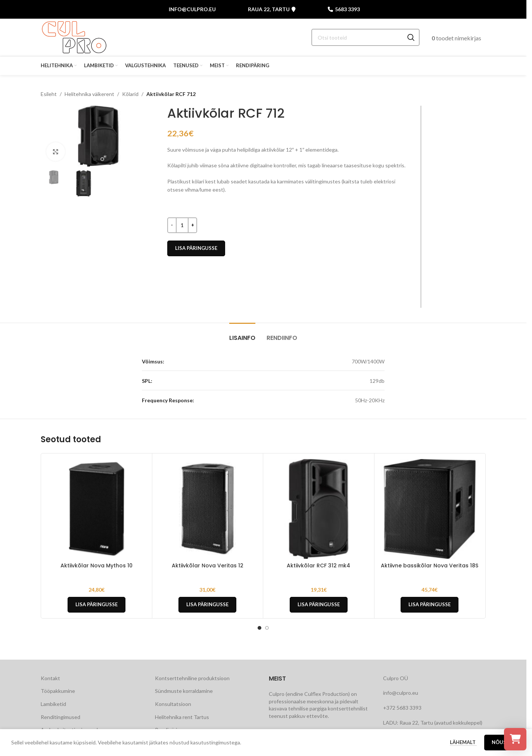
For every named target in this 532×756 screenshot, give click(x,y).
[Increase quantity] (192, 225)
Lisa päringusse (196, 248)
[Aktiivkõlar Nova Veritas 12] (208, 509)
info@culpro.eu (192, 9)
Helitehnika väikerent (89, 94)
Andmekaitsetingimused (69, 730)
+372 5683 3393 (402, 708)
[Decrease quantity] (172, 225)
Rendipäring (169, 730)
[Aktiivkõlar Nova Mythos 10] (97, 509)
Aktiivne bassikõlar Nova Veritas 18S (430, 566)
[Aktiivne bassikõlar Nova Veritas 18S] (430, 509)
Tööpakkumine (58, 691)
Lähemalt (463, 745)
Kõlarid (130, 94)
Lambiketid (53, 704)
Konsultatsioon (173, 704)
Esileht (49, 94)
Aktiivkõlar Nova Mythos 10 (97, 566)
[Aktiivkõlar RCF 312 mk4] (319, 509)
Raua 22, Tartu (272, 9)
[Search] (365, 37)
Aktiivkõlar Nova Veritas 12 (208, 566)
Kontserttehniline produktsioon (192, 678)
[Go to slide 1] (95, 159)
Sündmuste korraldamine (184, 691)
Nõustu (503, 745)
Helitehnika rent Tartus (182, 717)
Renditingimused (60, 717)
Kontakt (50, 678)
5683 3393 (344, 9)
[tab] (242, 334)
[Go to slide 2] (102, 159)
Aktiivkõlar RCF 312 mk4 (318, 566)
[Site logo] (74, 37)
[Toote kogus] (182, 225)
